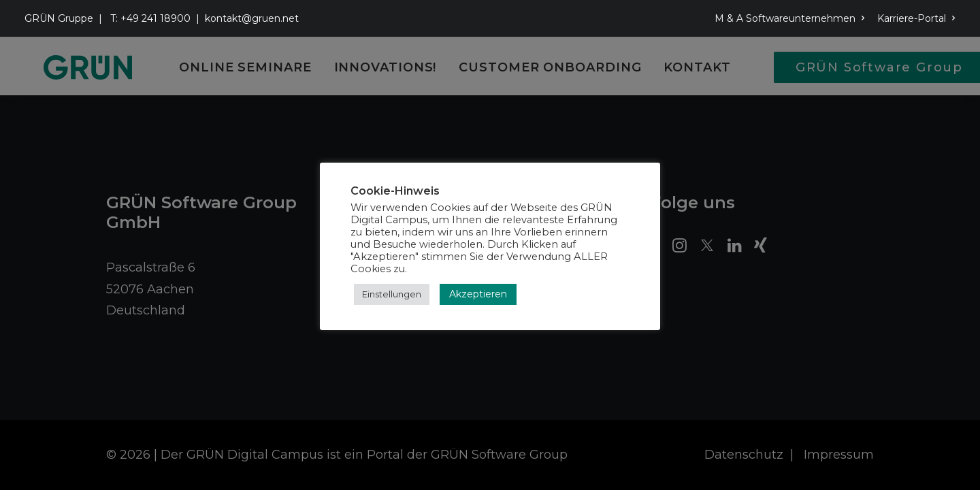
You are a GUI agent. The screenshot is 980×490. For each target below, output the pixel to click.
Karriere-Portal (916, 18)
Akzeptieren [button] (478, 294)
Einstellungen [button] (392, 294)
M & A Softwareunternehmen (790, 18)
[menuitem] (792, 18)
